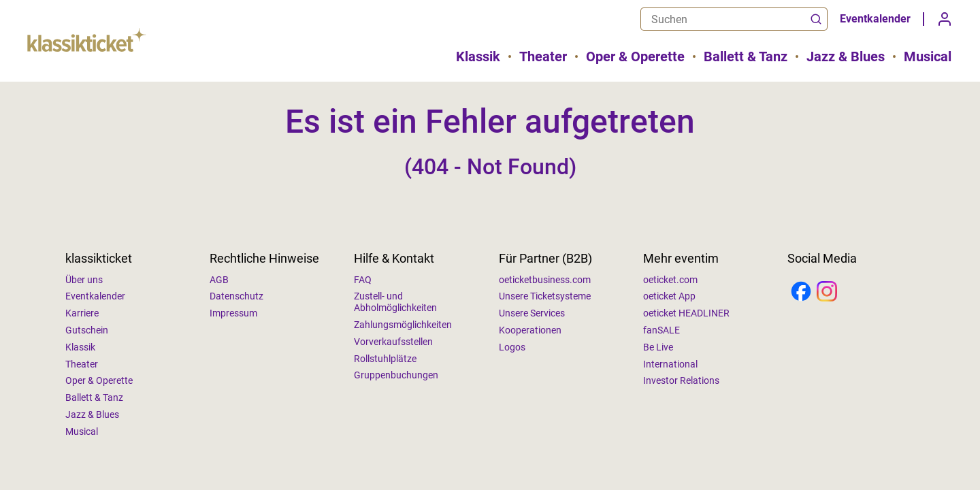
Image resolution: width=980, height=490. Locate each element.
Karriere (82, 313)
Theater (543, 56)
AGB (219, 280)
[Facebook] (801, 293)
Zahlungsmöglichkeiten (403, 325)
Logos (512, 347)
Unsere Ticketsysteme (545, 296)
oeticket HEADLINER (686, 313)
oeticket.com (670, 280)
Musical (928, 56)
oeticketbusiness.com (545, 280)
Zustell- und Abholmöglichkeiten (395, 302)
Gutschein (87, 330)
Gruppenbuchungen (396, 375)
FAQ (363, 280)
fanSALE (661, 330)
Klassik (478, 56)
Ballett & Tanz (746, 56)
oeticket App (669, 296)
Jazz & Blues (846, 56)
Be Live (658, 347)
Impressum (233, 313)
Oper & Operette (635, 56)
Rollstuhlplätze (385, 359)
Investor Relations (681, 380)
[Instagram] (827, 293)
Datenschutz (236, 296)
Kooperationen (530, 330)
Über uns (84, 280)
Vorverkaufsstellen (393, 342)
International (670, 364)
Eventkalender (875, 19)
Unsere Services (532, 313)
